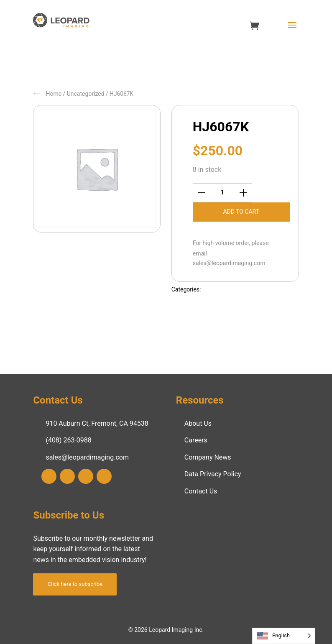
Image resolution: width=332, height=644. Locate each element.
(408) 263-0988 (68, 440)
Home (54, 94)
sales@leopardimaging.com (229, 263)
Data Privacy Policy (213, 474)
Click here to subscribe (75, 584)
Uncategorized (86, 94)
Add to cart (241, 212)
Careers (196, 440)
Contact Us (201, 491)
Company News (208, 457)
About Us (198, 423)
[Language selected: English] (284, 636)
